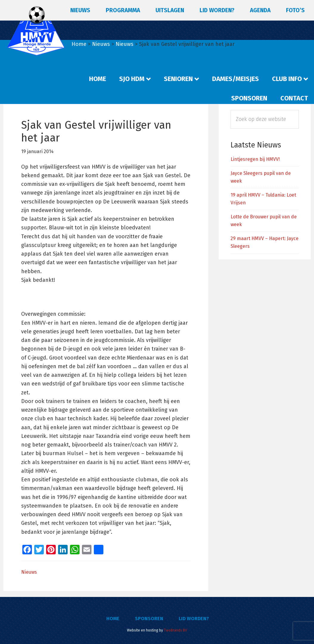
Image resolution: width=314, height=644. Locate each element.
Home (113, 619)
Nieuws (29, 572)
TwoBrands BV (175, 630)
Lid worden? (194, 619)
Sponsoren (149, 619)
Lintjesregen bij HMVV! (255, 159)
